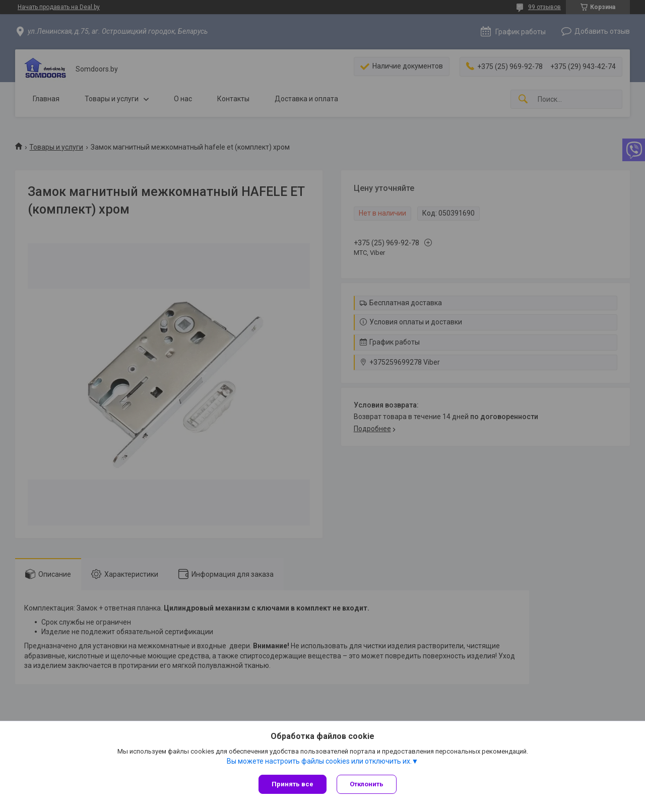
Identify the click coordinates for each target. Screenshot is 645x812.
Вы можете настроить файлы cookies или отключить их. (319, 761)
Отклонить (367, 784)
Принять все (293, 784)
